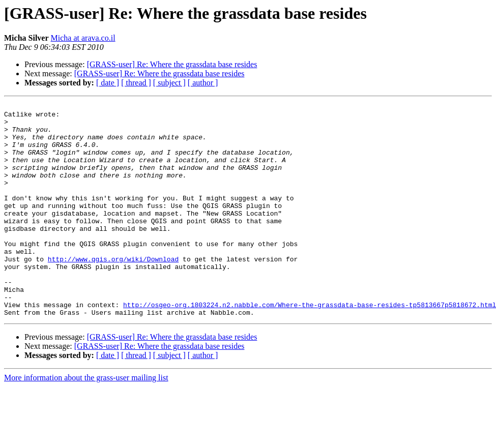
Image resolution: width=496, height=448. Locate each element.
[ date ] (108, 83)
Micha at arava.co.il (83, 38)
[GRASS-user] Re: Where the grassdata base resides (172, 64)
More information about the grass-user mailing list (86, 420)
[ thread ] (136, 83)
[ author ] (203, 83)
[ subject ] (169, 83)
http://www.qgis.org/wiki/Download (113, 291)
